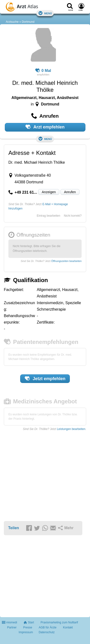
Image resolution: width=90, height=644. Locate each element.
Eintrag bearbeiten (48, 216)
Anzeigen (49, 192)
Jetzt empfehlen (45, 378)
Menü (45, 13)
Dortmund (28, 22)
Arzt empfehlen (45, 127)
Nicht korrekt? (73, 216)
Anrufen (70, 192)
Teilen (14, 528)
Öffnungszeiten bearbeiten (66, 261)
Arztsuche (12, 22)
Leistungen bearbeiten (71, 429)
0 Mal (43, 71)
